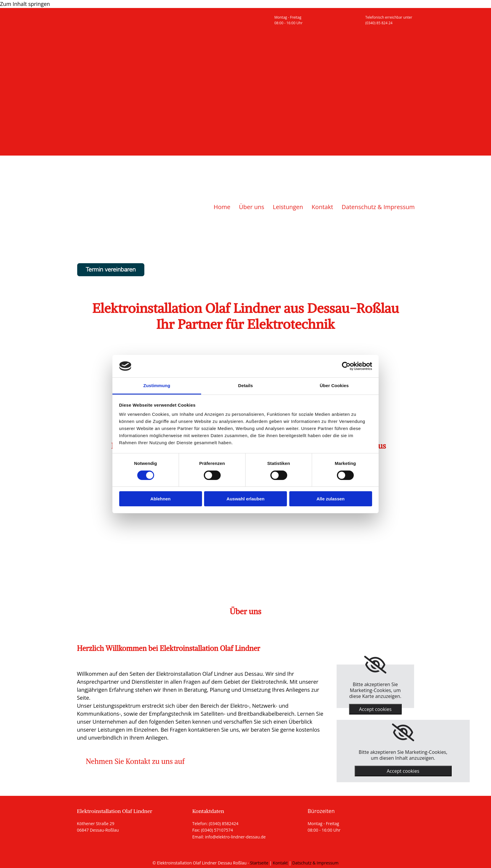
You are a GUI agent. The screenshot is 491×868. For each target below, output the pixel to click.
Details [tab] (246, 385)
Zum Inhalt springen (25, 4)
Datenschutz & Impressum (378, 207)
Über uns (252, 207)
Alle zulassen (331, 499)
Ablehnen (160, 499)
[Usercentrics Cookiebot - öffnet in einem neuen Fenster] (346, 366)
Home (222, 207)
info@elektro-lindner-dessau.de (235, 837)
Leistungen (288, 207)
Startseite (259, 863)
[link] (375, 665)
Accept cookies (375, 709)
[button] (135, 761)
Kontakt (322, 207)
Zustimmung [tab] (157, 385)
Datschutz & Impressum (315, 863)
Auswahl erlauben (246, 499)
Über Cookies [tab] (334, 385)
